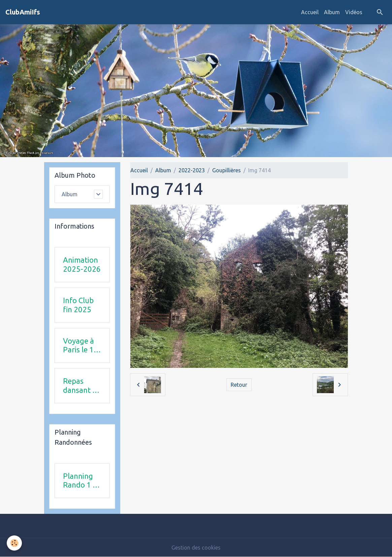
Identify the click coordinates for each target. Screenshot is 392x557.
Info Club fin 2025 (78, 305)
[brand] (23, 12)
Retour (239, 385)
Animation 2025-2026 (82, 264)
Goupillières (226, 170)
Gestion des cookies (196, 548)
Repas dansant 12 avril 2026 (82, 386)
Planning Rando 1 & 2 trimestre (82, 481)
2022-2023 (192, 170)
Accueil (310, 12)
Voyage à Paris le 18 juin (80, 346)
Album (332, 12)
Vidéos (354, 12)
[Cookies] (14, 543)
